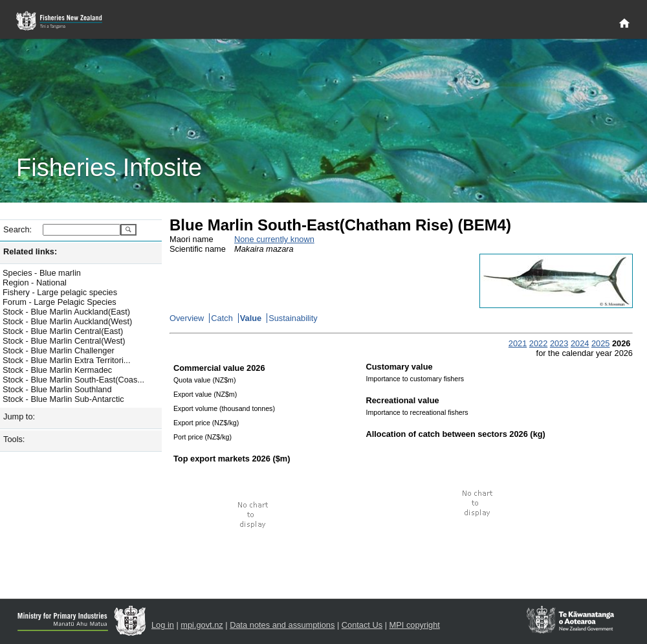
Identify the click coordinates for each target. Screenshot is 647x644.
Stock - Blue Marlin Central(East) (63, 331)
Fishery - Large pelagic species (60, 292)
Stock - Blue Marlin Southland (57, 389)
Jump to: (19, 416)
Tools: (14, 439)
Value (251, 318)
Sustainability (293, 318)
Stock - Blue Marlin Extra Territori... (66, 360)
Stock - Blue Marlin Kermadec (57, 370)
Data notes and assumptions (282, 625)
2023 (559, 343)
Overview (187, 318)
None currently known (274, 239)
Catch (222, 318)
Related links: (30, 251)
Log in (163, 625)
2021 (518, 343)
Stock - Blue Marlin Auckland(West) (67, 321)
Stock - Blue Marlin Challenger (59, 350)
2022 (538, 343)
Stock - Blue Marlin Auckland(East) (66, 312)
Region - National (35, 283)
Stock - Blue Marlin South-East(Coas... (73, 380)
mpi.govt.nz (202, 625)
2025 (600, 343)
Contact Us (362, 625)
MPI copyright (415, 625)
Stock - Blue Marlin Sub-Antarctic (63, 399)
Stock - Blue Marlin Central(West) (64, 341)
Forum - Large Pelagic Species (60, 302)
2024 (580, 343)
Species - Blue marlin (42, 273)
